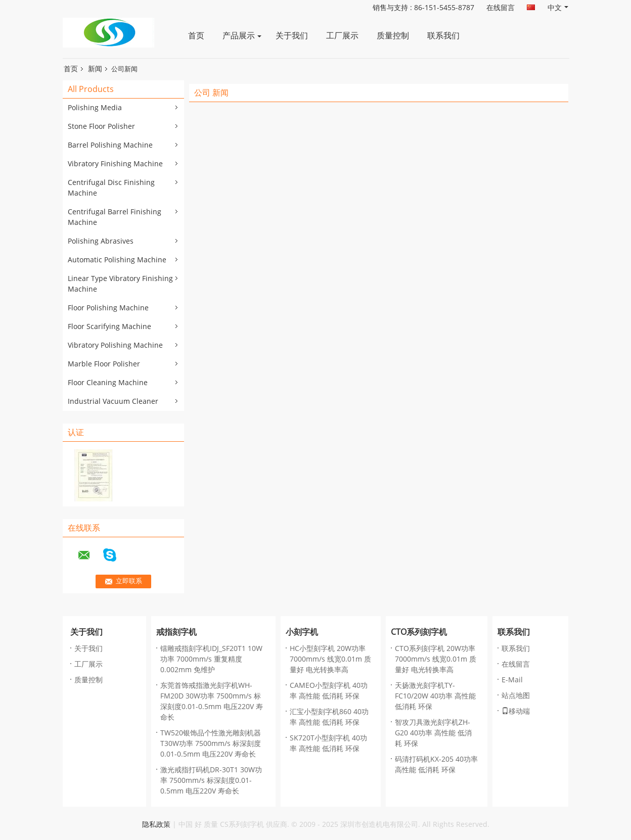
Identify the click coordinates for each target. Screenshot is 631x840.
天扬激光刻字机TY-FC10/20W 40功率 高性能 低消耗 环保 (435, 696)
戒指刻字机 (176, 632)
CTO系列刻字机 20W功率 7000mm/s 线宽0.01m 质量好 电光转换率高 (436, 659)
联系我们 (443, 36)
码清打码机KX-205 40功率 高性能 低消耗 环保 (436, 765)
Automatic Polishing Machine (117, 260)
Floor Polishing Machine (108, 308)
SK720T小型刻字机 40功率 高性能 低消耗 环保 (328, 743)
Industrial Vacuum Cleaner (113, 402)
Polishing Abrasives (101, 241)
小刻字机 (302, 632)
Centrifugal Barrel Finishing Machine (115, 217)
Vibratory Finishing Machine (115, 164)
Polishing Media (95, 108)
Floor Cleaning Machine (108, 383)
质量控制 (393, 36)
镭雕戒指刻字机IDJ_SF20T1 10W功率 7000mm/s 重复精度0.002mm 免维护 (211, 659)
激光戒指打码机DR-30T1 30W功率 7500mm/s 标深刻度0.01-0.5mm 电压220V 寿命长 (211, 781)
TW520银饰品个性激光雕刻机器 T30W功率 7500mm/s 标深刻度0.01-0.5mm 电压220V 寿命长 (211, 744)
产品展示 (239, 36)
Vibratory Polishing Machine (115, 345)
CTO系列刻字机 (419, 632)
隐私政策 (156, 825)
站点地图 (516, 696)
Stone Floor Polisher (101, 127)
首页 (196, 36)
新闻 (95, 69)
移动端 (516, 711)
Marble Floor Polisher (104, 364)
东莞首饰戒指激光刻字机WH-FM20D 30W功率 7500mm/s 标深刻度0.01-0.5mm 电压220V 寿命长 (212, 702)
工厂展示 (342, 36)
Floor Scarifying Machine (109, 327)
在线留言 (501, 8)
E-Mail (512, 680)
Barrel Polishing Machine (110, 145)
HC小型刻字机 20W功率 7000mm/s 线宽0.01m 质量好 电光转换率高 (330, 659)
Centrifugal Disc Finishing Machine (111, 188)
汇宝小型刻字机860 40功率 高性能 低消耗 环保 (329, 717)
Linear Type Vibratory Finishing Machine (120, 284)
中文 (558, 8)
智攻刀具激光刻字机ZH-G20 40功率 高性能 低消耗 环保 (433, 733)
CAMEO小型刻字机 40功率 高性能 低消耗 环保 (329, 691)
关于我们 (292, 36)
